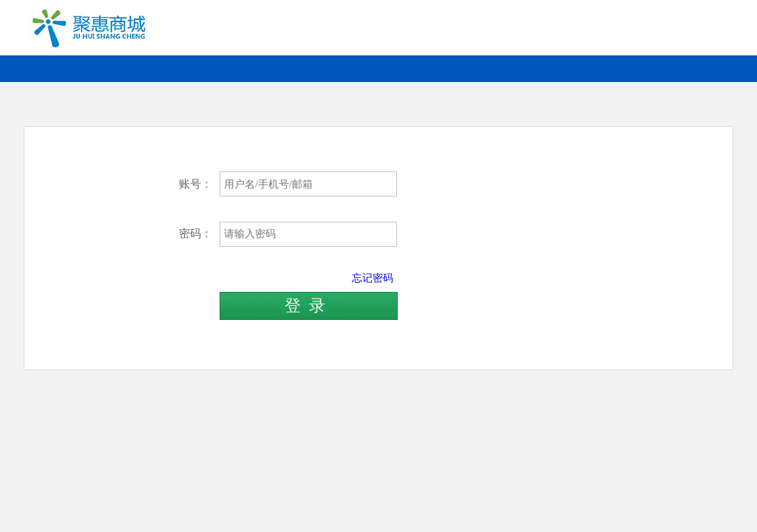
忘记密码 (373, 278)
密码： (196, 233)
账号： (196, 184)
